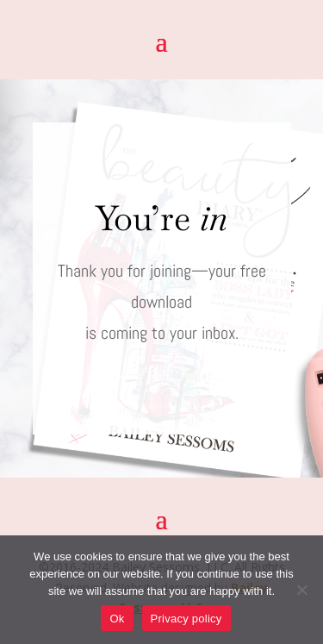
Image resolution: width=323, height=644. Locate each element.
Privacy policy (186, 619)
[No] (301, 590)
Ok (117, 619)
